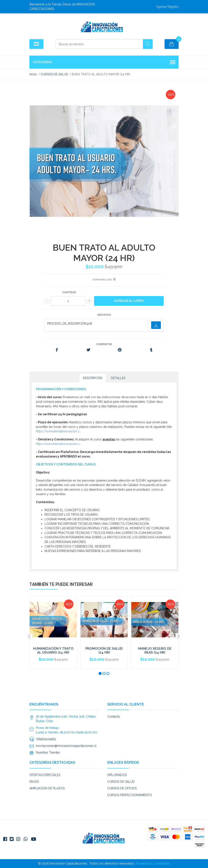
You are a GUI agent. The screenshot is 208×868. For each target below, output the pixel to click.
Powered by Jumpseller (153, 863)
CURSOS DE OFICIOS (122, 788)
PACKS (34, 782)
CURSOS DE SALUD (121, 782)
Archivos (104, 315)
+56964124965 (46, 739)
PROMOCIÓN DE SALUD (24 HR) (104, 651)
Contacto (114, 717)
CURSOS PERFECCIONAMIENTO (130, 795)
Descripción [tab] (93, 378)
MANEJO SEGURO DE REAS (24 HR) (155, 651)
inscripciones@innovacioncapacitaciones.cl (66, 746)
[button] (100, 673)
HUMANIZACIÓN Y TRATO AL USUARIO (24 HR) (53, 651)
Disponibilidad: (103, 280)
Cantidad (69, 292)
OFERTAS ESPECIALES (45, 775)
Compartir (104, 344)
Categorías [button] (104, 63)
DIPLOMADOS (117, 775)
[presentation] (29, 636)
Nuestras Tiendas (48, 752)
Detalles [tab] (118, 378)
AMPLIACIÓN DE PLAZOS (47, 788)
